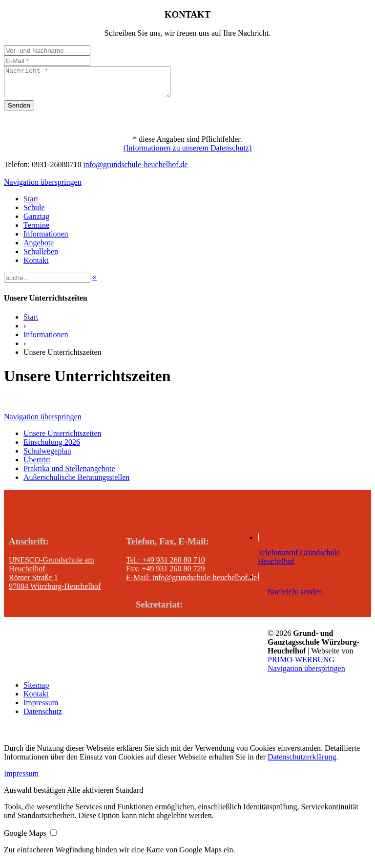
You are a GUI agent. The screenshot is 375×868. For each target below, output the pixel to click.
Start (31, 323)
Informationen (46, 340)
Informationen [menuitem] (46, 240)
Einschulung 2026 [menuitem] (52, 448)
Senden (19, 111)
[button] (35, 796)
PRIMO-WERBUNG (301, 665)
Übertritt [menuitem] (37, 466)
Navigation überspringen (43, 188)
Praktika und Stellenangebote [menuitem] (69, 474)
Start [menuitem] (31, 205)
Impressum (21, 779)
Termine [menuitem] (36, 231)
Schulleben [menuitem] (41, 257)
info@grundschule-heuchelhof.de (135, 170)
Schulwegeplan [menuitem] (47, 457)
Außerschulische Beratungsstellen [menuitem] (76, 483)
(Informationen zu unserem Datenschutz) (188, 154)
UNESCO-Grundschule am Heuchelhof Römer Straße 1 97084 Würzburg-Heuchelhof (55, 579)
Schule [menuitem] (34, 213)
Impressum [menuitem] (41, 708)
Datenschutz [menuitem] (43, 717)
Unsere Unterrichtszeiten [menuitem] (62, 439)
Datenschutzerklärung (302, 763)
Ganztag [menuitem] (36, 222)
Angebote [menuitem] (39, 249)
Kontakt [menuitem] (36, 266)
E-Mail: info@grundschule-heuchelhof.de (191, 583)
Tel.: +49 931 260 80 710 (166, 566)
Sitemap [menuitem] (36, 691)
